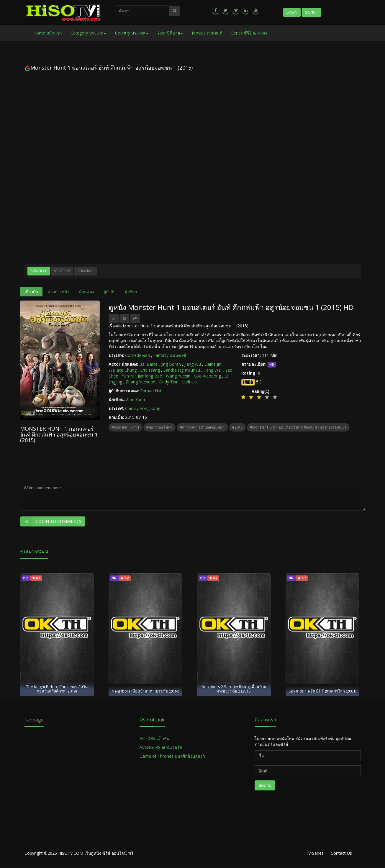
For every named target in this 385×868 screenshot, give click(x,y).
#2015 (237, 427)
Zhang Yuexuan (140, 382)
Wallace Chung (123, 370)
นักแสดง (86, 292)
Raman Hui (151, 391)
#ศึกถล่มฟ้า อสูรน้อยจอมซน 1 (202, 427)
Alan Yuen (135, 399)
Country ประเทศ (132, 33)
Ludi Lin (189, 382)
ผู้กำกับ (110, 292)
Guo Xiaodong (207, 376)
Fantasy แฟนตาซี (170, 355)
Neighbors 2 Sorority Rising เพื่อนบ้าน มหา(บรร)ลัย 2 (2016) (234, 689)
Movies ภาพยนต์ (207, 33)
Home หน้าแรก (47, 33)
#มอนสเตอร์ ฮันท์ (159, 427)
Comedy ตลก (137, 355)
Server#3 (86, 271)
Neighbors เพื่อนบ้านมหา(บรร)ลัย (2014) (145, 691)
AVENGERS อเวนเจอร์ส (161, 747)
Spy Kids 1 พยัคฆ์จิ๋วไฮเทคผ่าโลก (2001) (322, 691)
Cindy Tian (169, 382)
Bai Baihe (148, 364)
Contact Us (341, 853)
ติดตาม (265, 785)
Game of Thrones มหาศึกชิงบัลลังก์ (173, 756)
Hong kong (150, 408)
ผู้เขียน (131, 292)
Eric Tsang (150, 370)
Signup (311, 12)
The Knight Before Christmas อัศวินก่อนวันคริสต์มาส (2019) (57, 689)
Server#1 (39, 271)
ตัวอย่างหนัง (58, 292)
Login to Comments (51, 521)
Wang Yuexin (178, 376)
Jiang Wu (193, 364)
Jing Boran (171, 364)
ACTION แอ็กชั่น (155, 738)
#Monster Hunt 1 (126, 427)
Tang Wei (213, 370)
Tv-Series (315, 853)
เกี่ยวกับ (31, 292)
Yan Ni (128, 376)
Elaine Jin (213, 364)
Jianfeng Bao (150, 376)
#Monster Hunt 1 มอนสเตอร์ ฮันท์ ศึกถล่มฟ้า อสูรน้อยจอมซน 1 (298, 427)
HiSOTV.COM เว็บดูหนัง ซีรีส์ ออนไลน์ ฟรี (96, 853)
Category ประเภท (88, 33)
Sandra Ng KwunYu (182, 370)
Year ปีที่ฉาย (170, 33)
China (130, 408)
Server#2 (62, 271)
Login (292, 12)
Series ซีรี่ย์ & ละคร (249, 33)
